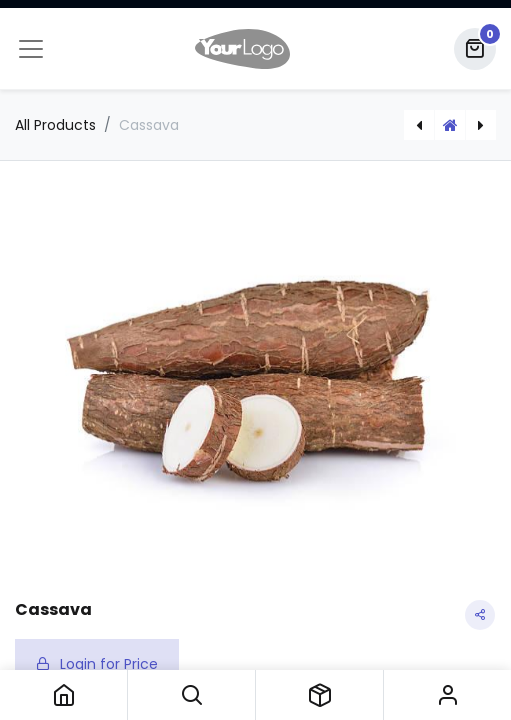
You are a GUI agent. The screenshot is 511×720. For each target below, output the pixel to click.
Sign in (447, 695)
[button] (191, 695)
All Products (55, 125)
